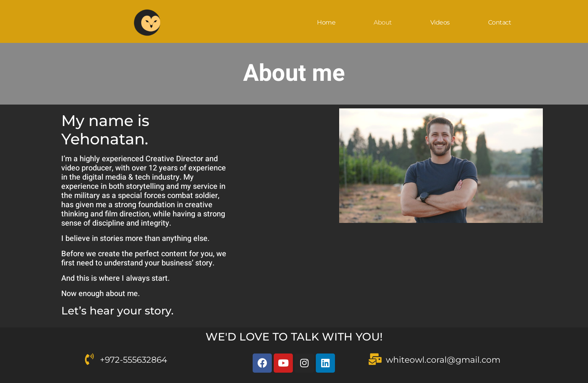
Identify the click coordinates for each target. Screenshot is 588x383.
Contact (500, 22)
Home (326, 22)
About (383, 22)
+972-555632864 (134, 360)
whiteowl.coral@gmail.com (443, 360)
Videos (440, 22)
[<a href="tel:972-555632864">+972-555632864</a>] (89, 359)
